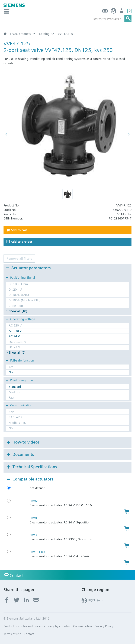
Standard (15, 387)
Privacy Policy (104, 626)
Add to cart (19, 230)
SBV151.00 (37, 552)
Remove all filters (19, 258)
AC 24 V (14, 336)
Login (122, 12)
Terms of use (12, 634)
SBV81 (34, 518)
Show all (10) (18, 311)
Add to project (21, 242)
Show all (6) (17, 352)
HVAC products (20, 34)
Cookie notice (83, 626)
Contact (105, 12)
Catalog (44, 34)
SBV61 (34, 501)
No (11, 372)
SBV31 (34, 535)
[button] (67, 194)
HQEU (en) (114, 12)
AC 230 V (15, 331)
